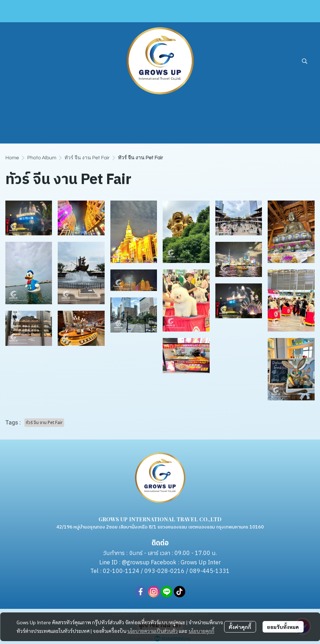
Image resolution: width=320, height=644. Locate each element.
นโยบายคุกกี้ (201, 631)
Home (12, 158)
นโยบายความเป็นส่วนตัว (152, 631)
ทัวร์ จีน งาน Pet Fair (87, 158)
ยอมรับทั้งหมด (283, 627)
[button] (305, 61)
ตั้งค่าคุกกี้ (240, 627)
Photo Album (42, 158)
